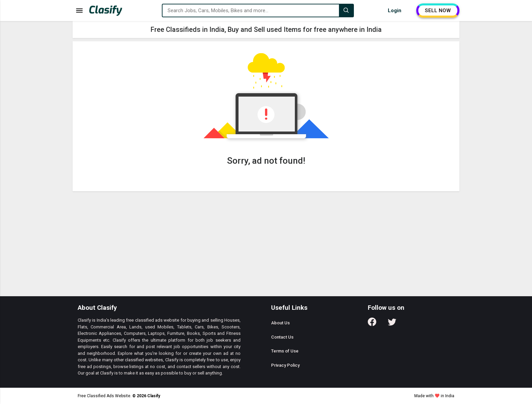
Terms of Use (285, 351)
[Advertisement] (266, 245)
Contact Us (282, 337)
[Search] (346, 11)
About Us (280, 323)
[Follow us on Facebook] (372, 324)
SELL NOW (438, 11)
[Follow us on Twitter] (392, 324)
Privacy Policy (285, 365)
